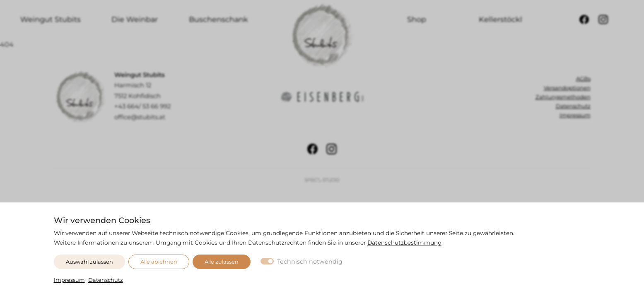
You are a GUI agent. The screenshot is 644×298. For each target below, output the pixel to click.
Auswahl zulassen (89, 262)
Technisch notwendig (310, 262)
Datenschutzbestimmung (404, 243)
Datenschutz (106, 280)
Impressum (69, 280)
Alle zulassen (222, 262)
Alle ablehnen (159, 262)
